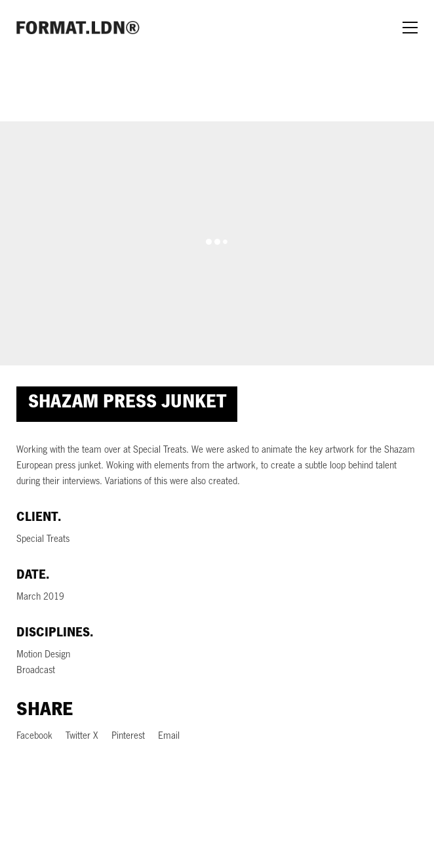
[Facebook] (34, 737)
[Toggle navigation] (410, 28)
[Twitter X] (82, 737)
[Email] (169, 737)
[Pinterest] (128, 737)
